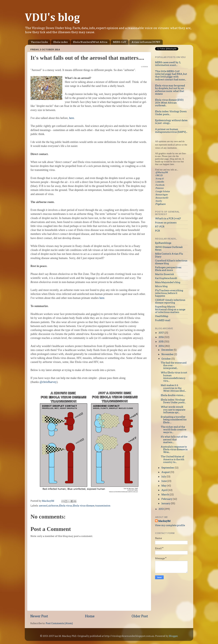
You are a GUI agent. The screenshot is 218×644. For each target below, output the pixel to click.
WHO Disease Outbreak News (169, 248)
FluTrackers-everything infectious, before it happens (169, 293)
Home (90, 616)
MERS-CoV (119, 42)
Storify (159, 201)
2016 (161, 337)
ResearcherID (162, 198)
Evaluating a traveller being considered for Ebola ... (174, 420)
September (168, 468)
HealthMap (162, 316)
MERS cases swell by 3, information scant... (168, 64)
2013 (161, 509)
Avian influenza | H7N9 (146, 42)
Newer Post (39, 616)
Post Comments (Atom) (59, 623)
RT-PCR (160, 227)
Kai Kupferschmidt (166, 278)
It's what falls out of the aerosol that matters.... (174, 440)
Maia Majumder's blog (168, 282)
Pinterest (160, 188)
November (168, 354)
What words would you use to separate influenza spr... (173, 410)
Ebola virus (66, 506)
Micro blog (161, 286)
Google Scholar (163, 191)
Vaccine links (39, 42)
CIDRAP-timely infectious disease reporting (170, 301)
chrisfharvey (49, 382)
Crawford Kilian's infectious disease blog (171, 262)
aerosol (43, 506)
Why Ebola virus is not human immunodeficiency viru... (174, 377)
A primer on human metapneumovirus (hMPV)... (171, 131)
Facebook (160, 185)
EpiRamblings (163, 243)
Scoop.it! (160, 179)
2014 (161, 346)
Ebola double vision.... (173, 395)
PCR (158, 231)
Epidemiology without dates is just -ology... (171, 122)
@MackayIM (162, 172)
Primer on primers (166, 223)
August (166, 472)
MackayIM (164, 521)
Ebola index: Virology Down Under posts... (171, 113)
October (166, 359)
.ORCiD (159, 175)
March (165, 495)
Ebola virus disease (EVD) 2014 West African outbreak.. (169, 103)
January (166, 503)
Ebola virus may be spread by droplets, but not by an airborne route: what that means (170, 90)
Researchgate (162, 195)
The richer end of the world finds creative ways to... (174, 430)
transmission (103, 506)
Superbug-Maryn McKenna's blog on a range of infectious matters (170, 309)
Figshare (161, 204)
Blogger (173, 636)
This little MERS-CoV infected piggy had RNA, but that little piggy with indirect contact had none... (171, 75)
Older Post (140, 616)
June (164, 481)
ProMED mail (163, 320)
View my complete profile (170, 525)
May (164, 486)
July (164, 477)
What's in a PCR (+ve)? (168, 219)
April (165, 490)
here (72, 118)
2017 (161, 333)
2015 (161, 342)
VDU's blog (52, 18)
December (168, 350)
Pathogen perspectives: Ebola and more (168, 269)
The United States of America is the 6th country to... (173, 459)
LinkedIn (160, 182)
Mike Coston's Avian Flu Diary (169, 255)
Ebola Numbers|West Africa (90, 42)
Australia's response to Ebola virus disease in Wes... (174, 450)
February (167, 499)
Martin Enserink (165, 274)
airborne (53, 506)
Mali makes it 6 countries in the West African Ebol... (173, 388)
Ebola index (61, 42)
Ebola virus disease (84, 506)
